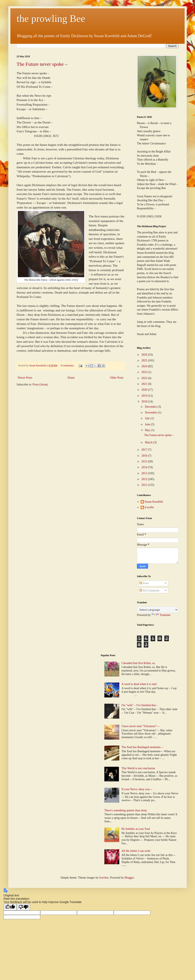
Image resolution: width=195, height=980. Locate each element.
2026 (145, 355)
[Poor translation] (23, 907)
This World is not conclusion (138, 768)
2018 (145, 402)
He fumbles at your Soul (136, 829)
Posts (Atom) (40, 385)
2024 (145, 366)
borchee (104, 878)
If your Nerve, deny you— (137, 789)
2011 (145, 485)
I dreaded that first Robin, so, (139, 663)
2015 (145, 461)
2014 (145, 467)
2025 (145, 360)
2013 (145, 473)
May (148, 430)
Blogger (129, 878)
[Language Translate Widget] (158, 610)
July (148, 418)
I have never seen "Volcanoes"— (141, 726)
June (148, 424)
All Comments (149, 591)
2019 (145, 396)
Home (71, 378)
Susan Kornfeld (154, 502)
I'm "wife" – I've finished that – (140, 705)
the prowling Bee (51, 19)
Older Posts (117, 378)
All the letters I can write (136, 851)
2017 (145, 450)
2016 (145, 456)
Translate (161, 615)
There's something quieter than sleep (126, 810)
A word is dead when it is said (139, 684)
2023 (145, 372)
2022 (145, 378)
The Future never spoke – (42, 64)
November (151, 413)
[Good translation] (10, 907)
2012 (145, 479)
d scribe (149, 507)
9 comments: (68, 366)
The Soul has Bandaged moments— (142, 747)
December (151, 407)
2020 (145, 390)
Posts (144, 583)
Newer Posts (25, 378)
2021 (145, 384)
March (149, 442)
